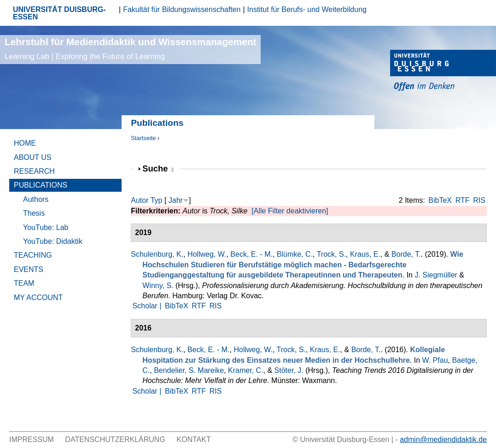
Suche (158, 168)
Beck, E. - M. (251, 254)
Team (24, 283)
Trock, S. (331, 254)
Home (25, 143)
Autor (140, 200)
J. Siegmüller (436, 275)
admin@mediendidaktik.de (443, 439)
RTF (463, 200)
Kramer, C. (245, 370)
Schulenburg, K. (157, 254)
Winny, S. (158, 286)
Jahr (176, 200)
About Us (33, 157)
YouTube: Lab (46, 227)
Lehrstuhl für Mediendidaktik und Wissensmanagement (130, 49)
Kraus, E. (365, 254)
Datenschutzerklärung (115, 439)
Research (34, 171)
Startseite (143, 138)
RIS (479, 200)
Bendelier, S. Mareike (189, 370)
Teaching (33, 255)
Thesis (34, 213)
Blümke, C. (295, 254)
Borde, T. (406, 254)
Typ (157, 200)
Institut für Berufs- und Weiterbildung (307, 9)
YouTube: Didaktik (53, 241)
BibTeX (440, 200)
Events (29, 269)
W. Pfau (435, 360)
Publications (41, 185)
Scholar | (148, 306)
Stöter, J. (289, 370)
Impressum (32, 439)
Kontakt (193, 439)
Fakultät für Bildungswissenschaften (182, 9)
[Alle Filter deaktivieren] (290, 211)
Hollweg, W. (207, 254)
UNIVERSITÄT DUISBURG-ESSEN (59, 13)
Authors (36, 199)
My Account (38, 298)
